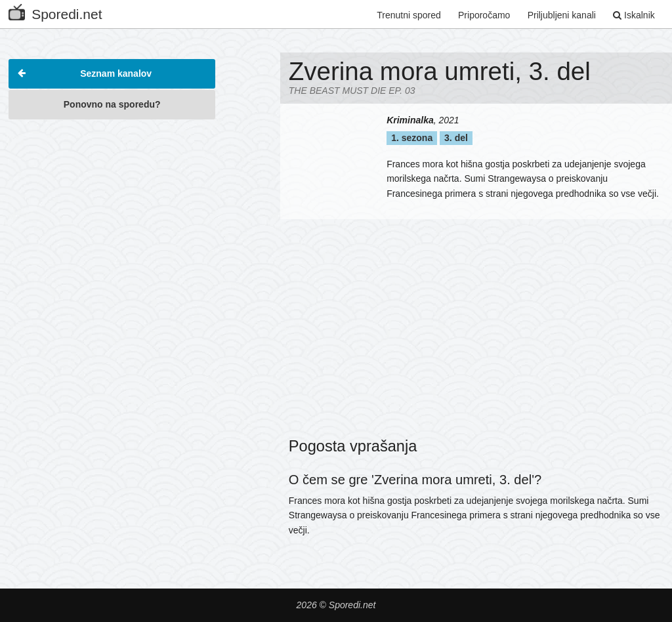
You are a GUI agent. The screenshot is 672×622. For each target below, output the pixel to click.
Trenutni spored (409, 15)
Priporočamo (484, 15)
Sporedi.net (55, 11)
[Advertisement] (112, 209)
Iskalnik (634, 15)
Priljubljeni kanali (562, 15)
